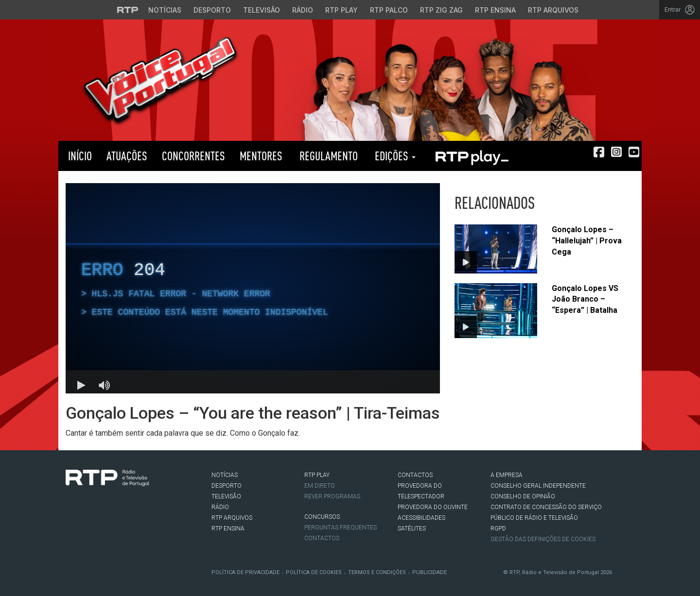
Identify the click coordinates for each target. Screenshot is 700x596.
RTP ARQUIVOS (232, 518)
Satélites (412, 528)
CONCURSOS (322, 517)
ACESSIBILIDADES (421, 518)
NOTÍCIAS (225, 475)
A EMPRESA (507, 475)
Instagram (100, 506)
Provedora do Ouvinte (433, 507)
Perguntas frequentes (341, 528)
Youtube (115, 506)
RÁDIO (220, 507)
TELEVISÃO (226, 496)
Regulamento (327, 156)
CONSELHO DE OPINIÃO (523, 496)
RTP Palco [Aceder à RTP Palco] (389, 10)
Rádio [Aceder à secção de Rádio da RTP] (303, 10)
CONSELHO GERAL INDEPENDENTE (538, 486)
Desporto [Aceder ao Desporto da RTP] (212, 10)
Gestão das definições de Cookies (543, 539)
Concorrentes (193, 156)
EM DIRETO (320, 486)
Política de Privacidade (245, 572)
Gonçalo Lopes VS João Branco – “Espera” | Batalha (585, 299)
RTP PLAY (472, 156)
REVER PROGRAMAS (332, 496)
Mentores (261, 156)
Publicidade (429, 572)
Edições (394, 156)
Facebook (71, 506)
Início (79, 156)
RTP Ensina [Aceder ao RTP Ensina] (495, 10)
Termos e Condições (377, 572)
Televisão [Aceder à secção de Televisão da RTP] (262, 10)
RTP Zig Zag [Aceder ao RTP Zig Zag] (441, 10)
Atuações (127, 156)
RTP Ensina (228, 528)
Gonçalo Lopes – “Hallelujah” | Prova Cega (587, 241)
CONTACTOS (415, 475)
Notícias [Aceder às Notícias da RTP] (165, 10)
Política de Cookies (314, 572)
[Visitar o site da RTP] (128, 10)
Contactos (322, 538)
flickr (129, 506)
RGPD (498, 528)
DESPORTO (227, 486)
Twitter (86, 506)
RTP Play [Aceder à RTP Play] (341, 10)
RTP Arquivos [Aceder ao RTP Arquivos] (553, 10)
